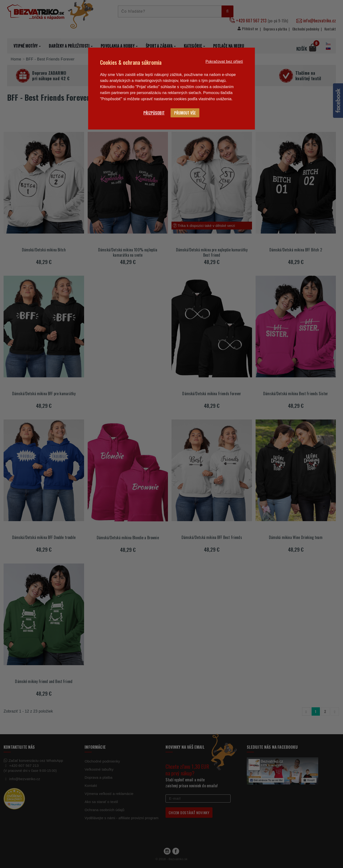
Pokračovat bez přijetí (224, 62)
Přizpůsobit (154, 113)
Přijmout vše (185, 113)
